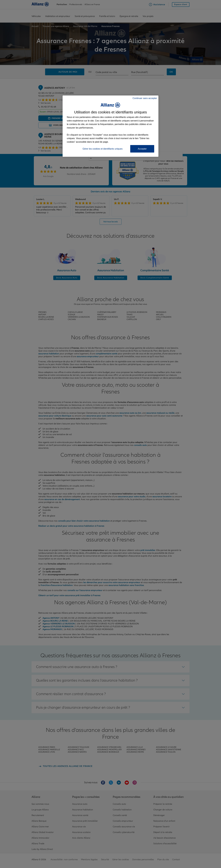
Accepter (142, 149)
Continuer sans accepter (145, 98)
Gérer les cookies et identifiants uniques (103, 149)
